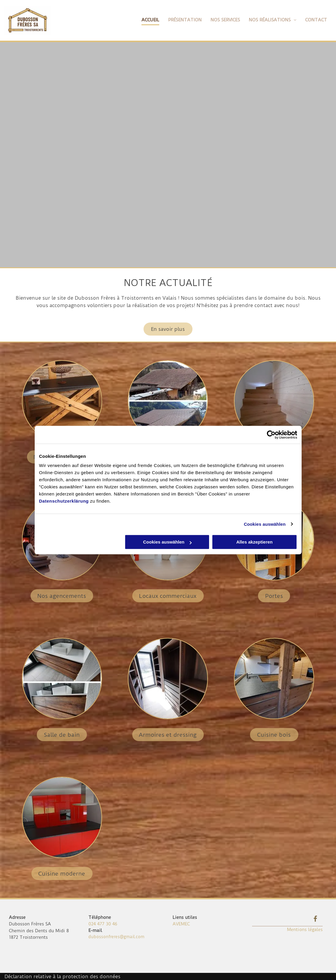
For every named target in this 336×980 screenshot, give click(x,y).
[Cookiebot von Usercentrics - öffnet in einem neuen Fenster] (271, 435)
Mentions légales (305, 930)
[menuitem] (146, 20)
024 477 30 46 (103, 924)
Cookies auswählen (265, 524)
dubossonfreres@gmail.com (116, 937)
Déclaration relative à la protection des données (62, 976)
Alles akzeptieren (255, 542)
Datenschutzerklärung (64, 501)
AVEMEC (181, 924)
